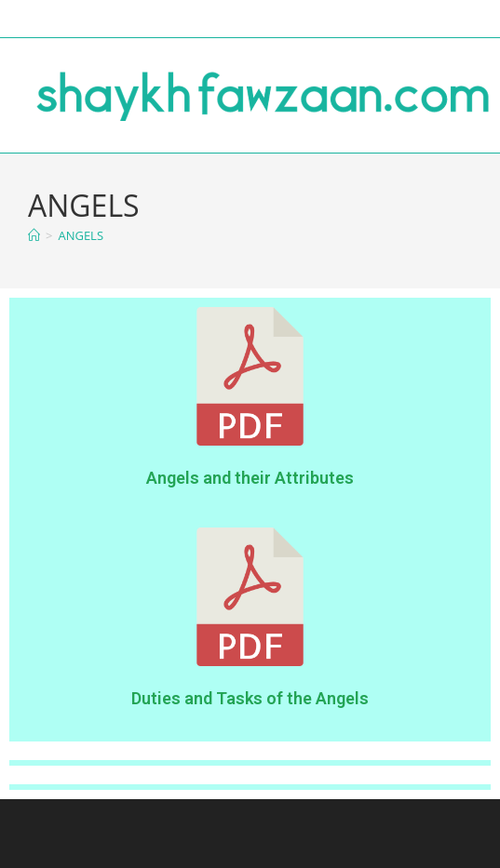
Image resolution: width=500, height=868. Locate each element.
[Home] (34, 235)
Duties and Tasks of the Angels (250, 698)
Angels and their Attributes (250, 478)
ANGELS (81, 235)
